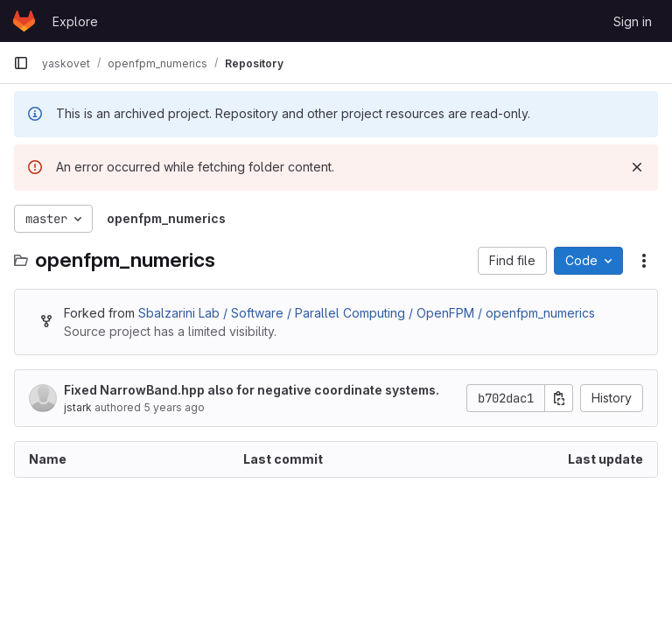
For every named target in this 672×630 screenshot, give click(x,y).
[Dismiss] (637, 167)
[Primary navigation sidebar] (21, 63)
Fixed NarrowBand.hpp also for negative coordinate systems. (252, 390)
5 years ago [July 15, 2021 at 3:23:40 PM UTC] (174, 407)
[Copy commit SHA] (559, 398)
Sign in (633, 21)
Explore (75, 21)
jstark (78, 407)
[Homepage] (24, 21)
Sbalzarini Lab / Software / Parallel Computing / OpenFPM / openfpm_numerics (367, 313)
